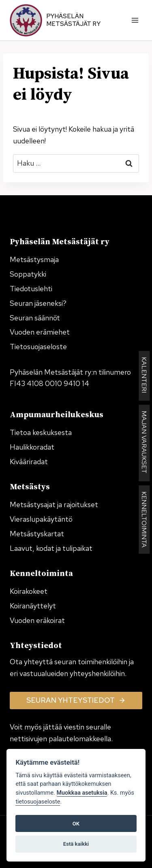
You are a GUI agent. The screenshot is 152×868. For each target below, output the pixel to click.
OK (76, 824)
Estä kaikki (76, 844)
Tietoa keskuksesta (41, 432)
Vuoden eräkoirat (37, 620)
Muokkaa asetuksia (82, 793)
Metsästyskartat (37, 534)
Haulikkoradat (32, 447)
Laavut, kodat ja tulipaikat (51, 548)
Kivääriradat (29, 462)
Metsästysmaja (34, 259)
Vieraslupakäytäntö (41, 519)
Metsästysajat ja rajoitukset (54, 504)
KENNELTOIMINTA (144, 519)
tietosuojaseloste (38, 802)
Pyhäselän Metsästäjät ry (73, 20)
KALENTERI (144, 376)
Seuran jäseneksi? (38, 303)
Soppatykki (28, 274)
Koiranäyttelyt (33, 606)
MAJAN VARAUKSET (144, 443)
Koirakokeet (29, 591)
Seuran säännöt (35, 318)
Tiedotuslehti (31, 289)
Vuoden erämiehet (40, 332)
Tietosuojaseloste (38, 347)
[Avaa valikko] (135, 20)
